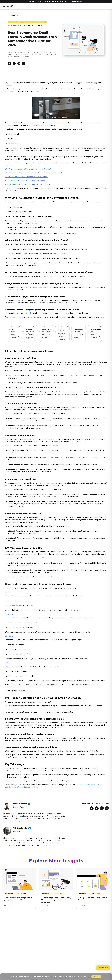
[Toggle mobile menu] (108, 6)
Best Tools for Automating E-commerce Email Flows (26, 181)
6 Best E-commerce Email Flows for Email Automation (26, 177)
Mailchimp (9, 614)
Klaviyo (8, 592)
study (29, 287)
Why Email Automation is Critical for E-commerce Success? (28, 169)
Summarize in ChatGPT (33, 25)
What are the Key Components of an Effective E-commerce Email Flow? (33, 173)
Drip (7, 663)
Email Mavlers (79, 2)
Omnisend (9, 636)
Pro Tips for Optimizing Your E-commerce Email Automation (29, 184)
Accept (96, 977)
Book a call (103, 968)
